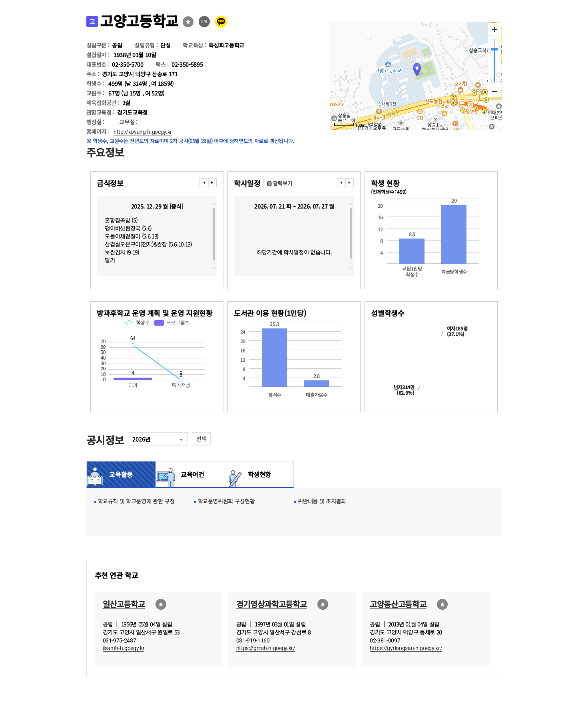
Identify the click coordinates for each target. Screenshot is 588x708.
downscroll (214, 268)
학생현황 (260, 474)
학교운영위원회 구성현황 (226, 501)
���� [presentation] (204, 183)
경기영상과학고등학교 (272, 604)
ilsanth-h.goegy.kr (124, 648)
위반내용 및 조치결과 (322, 501)
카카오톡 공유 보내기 (221, 22)
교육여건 (190, 474)
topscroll (214, 204)
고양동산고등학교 (398, 604)
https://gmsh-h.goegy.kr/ (266, 648)
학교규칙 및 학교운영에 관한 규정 (136, 501)
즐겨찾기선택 (188, 22)
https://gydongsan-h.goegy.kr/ (406, 648)
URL (204, 22)
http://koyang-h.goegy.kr (143, 132)
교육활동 (121, 474)
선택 (201, 439)
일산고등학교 (124, 604)
